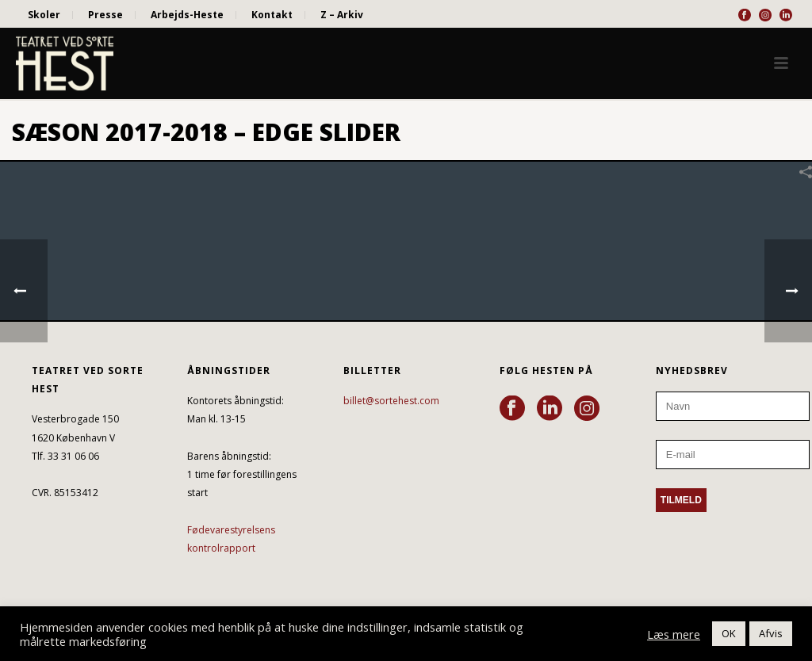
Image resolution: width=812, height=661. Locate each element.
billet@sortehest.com (391, 401)
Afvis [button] (771, 633)
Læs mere (674, 634)
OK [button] (729, 633)
